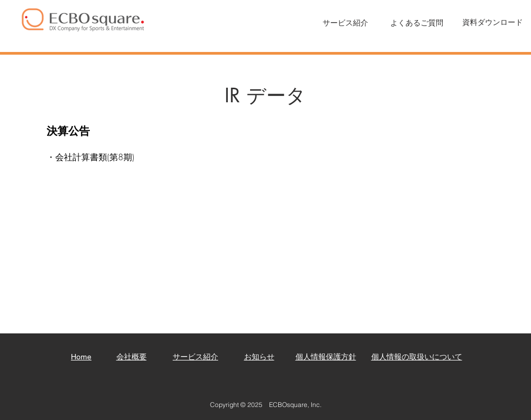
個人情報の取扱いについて (417, 357)
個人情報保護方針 (326, 357)
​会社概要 (132, 356)
